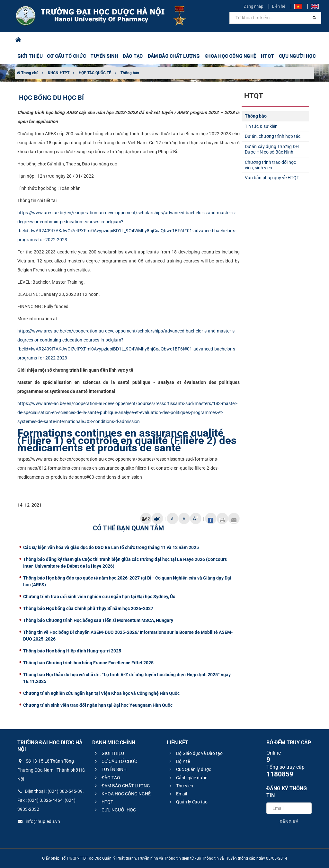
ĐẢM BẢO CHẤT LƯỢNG (174, 56)
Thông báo (130, 73)
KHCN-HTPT (59, 73)
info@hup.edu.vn (39, 821)
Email (177, 794)
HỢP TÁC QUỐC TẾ (95, 73)
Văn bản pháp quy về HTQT (272, 178)
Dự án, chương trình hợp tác (273, 136)
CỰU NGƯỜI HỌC (297, 56)
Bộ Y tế (179, 761)
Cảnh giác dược (187, 778)
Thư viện (180, 786)
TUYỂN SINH (104, 56)
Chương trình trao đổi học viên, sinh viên (270, 165)
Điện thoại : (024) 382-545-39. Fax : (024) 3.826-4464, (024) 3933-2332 (51, 800)
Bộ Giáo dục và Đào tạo (195, 753)
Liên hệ (279, 6)
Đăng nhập (253, 6)
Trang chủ (28, 73)
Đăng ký (289, 822)
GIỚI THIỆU (30, 56)
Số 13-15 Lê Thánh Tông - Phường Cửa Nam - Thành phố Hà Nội (51, 770)
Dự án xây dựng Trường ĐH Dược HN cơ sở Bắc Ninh (272, 149)
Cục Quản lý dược (189, 769)
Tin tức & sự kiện (261, 126)
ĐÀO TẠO (133, 56)
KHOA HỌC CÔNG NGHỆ (230, 56)
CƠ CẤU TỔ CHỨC (66, 56)
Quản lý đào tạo (188, 802)
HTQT (268, 56)
